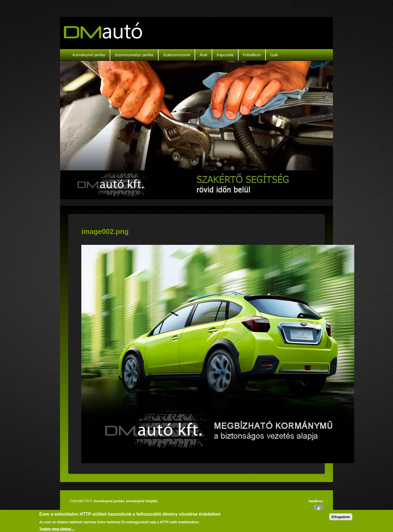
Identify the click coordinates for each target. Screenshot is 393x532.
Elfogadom (341, 517)
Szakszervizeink (177, 55)
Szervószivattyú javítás (134, 55)
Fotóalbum (252, 55)
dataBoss (316, 501)
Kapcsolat (225, 55)
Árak (203, 55)
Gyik (274, 55)
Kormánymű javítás (89, 55)
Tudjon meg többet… (57, 529)
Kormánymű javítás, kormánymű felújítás (126, 501)
